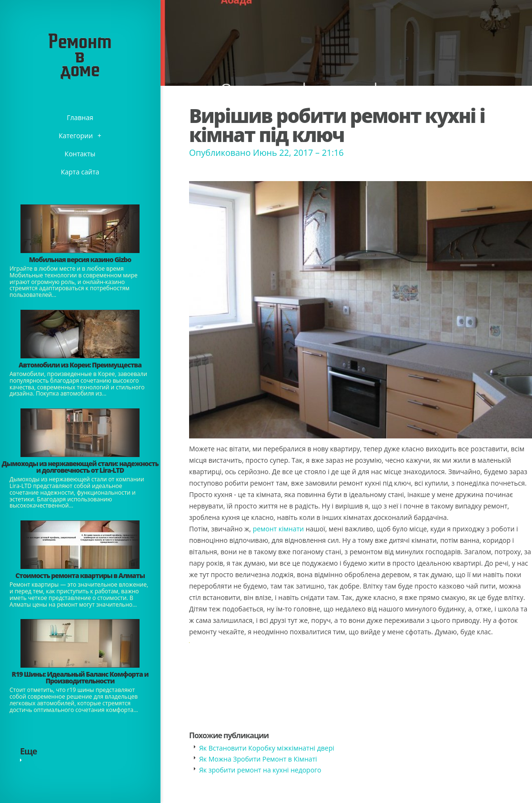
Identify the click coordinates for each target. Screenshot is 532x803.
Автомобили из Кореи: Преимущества (80, 365)
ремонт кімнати (278, 529)
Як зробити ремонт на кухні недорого (260, 770)
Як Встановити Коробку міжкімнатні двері (267, 748)
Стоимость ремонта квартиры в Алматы (80, 575)
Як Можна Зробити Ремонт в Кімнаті (258, 759)
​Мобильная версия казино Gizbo (80, 259)
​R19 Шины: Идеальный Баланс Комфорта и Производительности (80, 677)
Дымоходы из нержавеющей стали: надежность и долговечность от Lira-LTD (80, 467)
